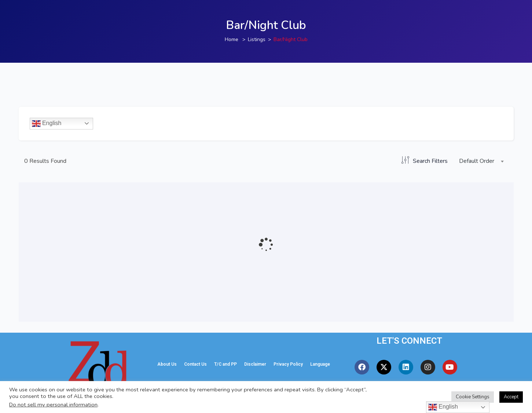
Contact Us (195, 364)
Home (232, 39)
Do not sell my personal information (53, 405)
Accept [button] (511, 397)
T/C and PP (225, 364)
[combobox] (480, 161)
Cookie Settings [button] (473, 397)
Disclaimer (255, 364)
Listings (257, 39)
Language (320, 364)
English (47, 124)
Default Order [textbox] (477, 161)
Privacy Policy (288, 364)
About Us (167, 364)
